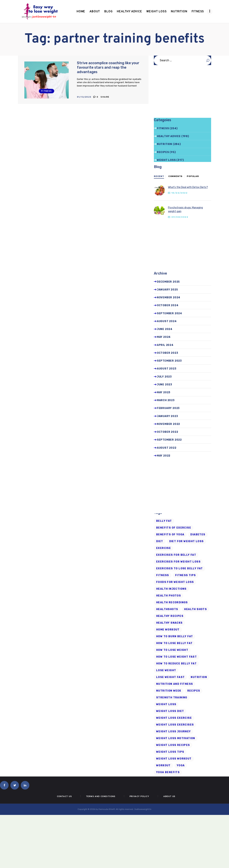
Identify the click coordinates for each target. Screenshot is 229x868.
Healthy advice (169, 136)
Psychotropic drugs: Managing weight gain (185, 209)
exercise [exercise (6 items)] (164, 548)
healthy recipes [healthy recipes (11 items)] (170, 616)
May (164, 337)
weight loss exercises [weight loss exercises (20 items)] (175, 725)
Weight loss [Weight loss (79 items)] (166, 704)
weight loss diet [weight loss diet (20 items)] (170, 711)
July (164, 377)
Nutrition (165, 144)
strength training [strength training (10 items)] (172, 698)
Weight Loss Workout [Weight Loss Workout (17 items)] (174, 759)
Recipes (163, 152)
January (167, 290)
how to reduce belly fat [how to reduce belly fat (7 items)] (176, 664)
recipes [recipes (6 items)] (194, 691)
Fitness (47, 91)
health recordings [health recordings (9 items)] (172, 602)
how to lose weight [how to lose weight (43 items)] (172, 650)
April (165, 345)
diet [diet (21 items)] (160, 541)
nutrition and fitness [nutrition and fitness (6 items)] (175, 684)
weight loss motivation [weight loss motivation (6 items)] (176, 738)
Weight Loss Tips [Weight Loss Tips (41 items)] (170, 752)
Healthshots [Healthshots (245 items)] (167, 609)
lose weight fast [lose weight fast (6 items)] (170, 677)
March (166, 400)
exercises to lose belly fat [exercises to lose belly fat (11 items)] (180, 569)
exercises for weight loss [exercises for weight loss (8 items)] (178, 562)
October (168, 305)
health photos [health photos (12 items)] (169, 596)
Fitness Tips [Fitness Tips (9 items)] (186, 575)
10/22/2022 (179, 193)
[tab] (159, 176)
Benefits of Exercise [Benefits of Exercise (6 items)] (174, 528)
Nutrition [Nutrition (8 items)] (199, 677)
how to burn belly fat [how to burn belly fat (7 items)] (175, 636)
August (167, 321)
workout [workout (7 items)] (163, 765)
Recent (159, 176)
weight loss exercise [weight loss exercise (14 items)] (174, 718)
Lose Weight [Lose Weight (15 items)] (166, 670)
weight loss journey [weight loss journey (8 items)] (174, 732)
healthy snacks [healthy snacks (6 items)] (169, 623)
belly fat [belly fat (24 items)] (164, 521)
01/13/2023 (84, 97)
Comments (175, 176)
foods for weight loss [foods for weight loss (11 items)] (175, 582)
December (168, 282)
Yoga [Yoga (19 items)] (181, 765)
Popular (193, 176)
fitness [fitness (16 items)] (163, 575)
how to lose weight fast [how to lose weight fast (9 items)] (176, 657)
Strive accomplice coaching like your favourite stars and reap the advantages (108, 67)
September (170, 313)
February (168, 408)
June (165, 329)
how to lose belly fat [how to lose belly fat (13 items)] (174, 643)
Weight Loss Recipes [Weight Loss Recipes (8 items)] (173, 745)
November (169, 298)
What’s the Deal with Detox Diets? (188, 187)
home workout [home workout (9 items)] (168, 630)
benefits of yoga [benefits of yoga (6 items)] (170, 535)
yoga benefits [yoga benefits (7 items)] (168, 772)
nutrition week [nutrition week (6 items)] (169, 691)
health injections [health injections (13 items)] (171, 589)
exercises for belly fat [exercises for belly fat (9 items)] (176, 555)
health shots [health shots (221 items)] (195, 609)
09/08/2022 (180, 217)
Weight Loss (166, 160)
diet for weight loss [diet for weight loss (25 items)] (187, 541)
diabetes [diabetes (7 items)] (198, 535)
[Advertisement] (182, 93)
